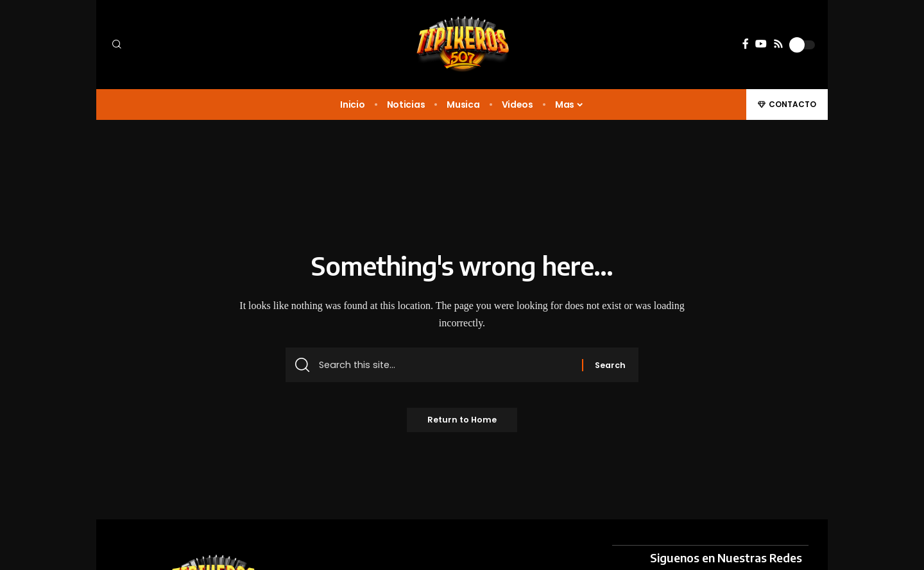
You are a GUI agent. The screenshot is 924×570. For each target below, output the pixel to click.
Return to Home (462, 424)
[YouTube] (761, 44)
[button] (193, 45)
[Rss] (778, 44)
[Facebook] (746, 44)
